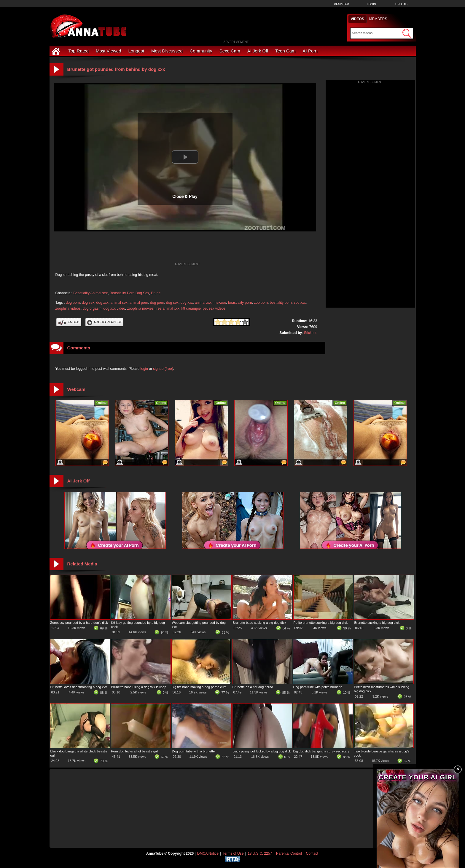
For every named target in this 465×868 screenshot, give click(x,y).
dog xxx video (114, 308)
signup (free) (163, 369)
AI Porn (310, 51)
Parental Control (289, 853)
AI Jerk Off (258, 51)
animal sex (119, 303)
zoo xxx (300, 303)
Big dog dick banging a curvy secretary (321, 751)
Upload (401, 4)
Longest (136, 51)
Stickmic (311, 333)
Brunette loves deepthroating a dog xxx (79, 687)
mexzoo (220, 303)
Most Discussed (167, 51)
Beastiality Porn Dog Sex (129, 293)
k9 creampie (191, 308)
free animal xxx (167, 308)
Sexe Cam (230, 51)
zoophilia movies (140, 308)
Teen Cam (285, 51)
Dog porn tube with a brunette (194, 751)
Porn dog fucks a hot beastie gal (134, 751)
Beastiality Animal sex (90, 293)
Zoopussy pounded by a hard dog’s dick (79, 623)
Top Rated (79, 51)
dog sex (88, 303)
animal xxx (203, 303)
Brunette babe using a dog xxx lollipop (139, 687)
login (144, 369)
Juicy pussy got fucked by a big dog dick (262, 751)
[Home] (57, 51)
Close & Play (185, 196)
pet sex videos (214, 308)
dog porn (73, 303)
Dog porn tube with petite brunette (318, 687)
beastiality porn (240, 303)
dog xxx (102, 303)
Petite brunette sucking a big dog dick (321, 623)
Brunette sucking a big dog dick (377, 623)
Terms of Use (233, 853)
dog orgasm (92, 308)
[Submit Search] (407, 33)
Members (378, 19)
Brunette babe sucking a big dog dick (259, 623)
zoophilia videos (68, 308)
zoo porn (261, 303)
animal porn (139, 303)
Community (201, 51)
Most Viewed (109, 51)
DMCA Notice (208, 853)
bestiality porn (281, 303)
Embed (69, 322)
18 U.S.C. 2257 (260, 853)
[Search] (376, 33)
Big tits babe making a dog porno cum (199, 687)
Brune (156, 293)
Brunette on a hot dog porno (253, 687)
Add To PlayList (105, 322)
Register (341, 4)
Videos (357, 19)
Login (371, 4)
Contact (312, 853)
